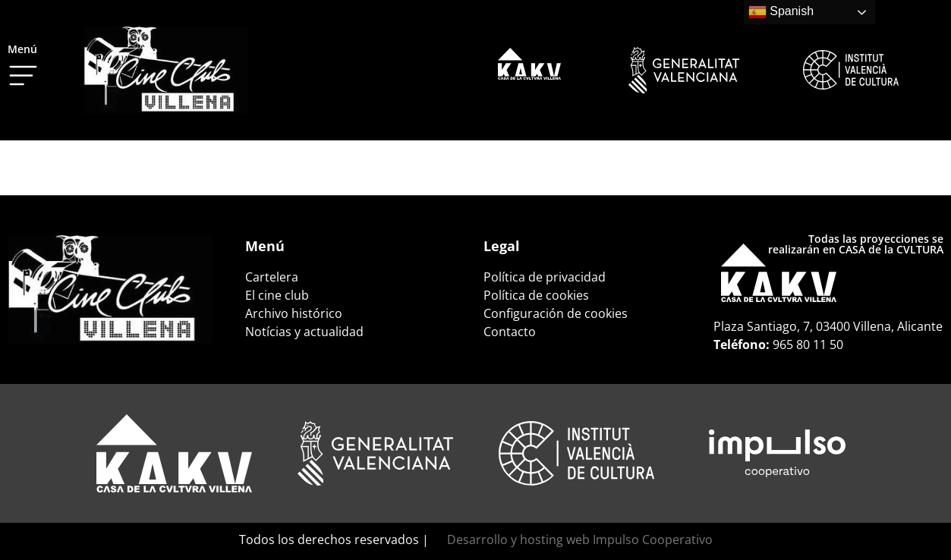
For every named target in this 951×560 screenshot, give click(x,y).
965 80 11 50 (808, 344)
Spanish (781, 12)
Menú (22, 49)
